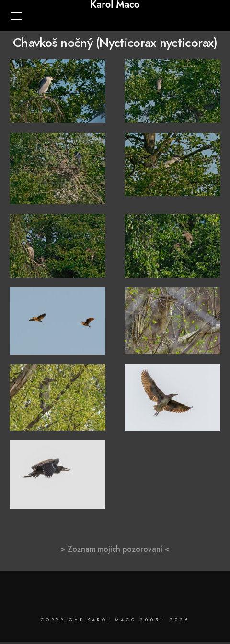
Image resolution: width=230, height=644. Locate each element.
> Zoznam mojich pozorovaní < (115, 549)
